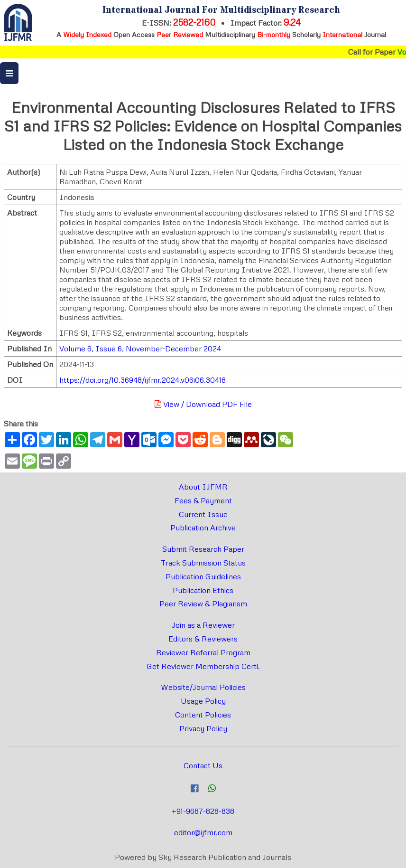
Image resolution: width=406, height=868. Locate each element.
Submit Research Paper (203, 549)
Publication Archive (203, 528)
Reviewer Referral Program (203, 652)
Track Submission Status (203, 563)
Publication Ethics (203, 590)
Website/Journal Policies (203, 687)
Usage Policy (203, 701)
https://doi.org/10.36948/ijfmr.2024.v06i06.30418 (143, 380)
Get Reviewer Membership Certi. (203, 666)
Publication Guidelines (203, 576)
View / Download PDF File (203, 404)
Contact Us (203, 765)
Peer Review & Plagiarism (203, 604)
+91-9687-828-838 (203, 811)
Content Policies (203, 715)
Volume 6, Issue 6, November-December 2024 (140, 349)
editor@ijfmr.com (203, 832)
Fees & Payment (203, 500)
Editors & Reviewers (203, 639)
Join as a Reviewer (203, 625)
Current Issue (203, 514)
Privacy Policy (203, 728)
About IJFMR (203, 487)
